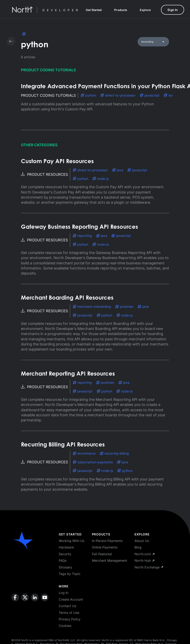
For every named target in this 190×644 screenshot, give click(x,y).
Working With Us (72, 541)
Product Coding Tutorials (48, 70)
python (88, 95)
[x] (25, 611)
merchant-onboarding (92, 307)
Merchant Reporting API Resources (68, 374)
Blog (138, 547)
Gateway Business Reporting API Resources (79, 227)
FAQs (63, 560)
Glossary (65, 567)
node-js (100, 179)
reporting (82, 236)
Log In (64, 593)
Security (65, 554)
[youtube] (45, 611)
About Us (142, 541)
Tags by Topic (70, 574)
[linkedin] (35, 611)
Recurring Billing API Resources (63, 445)
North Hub (144, 560)
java (118, 170)
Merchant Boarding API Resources (67, 298)
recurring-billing (114, 453)
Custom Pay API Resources (57, 162)
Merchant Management (110, 560)
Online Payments (105, 547)
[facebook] (15, 611)
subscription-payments (93, 462)
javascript (150, 95)
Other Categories (39, 145)
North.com (144, 554)
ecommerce (84, 453)
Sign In (173, 10)
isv (168, 95)
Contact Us (67, 606)
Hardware (66, 547)
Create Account (71, 599)
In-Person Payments (107, 541)
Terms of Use (69, 613)
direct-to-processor (118, 95)
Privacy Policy (70, 619)
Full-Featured (102, 554)
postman (124, 307)
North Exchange (149, 567)
